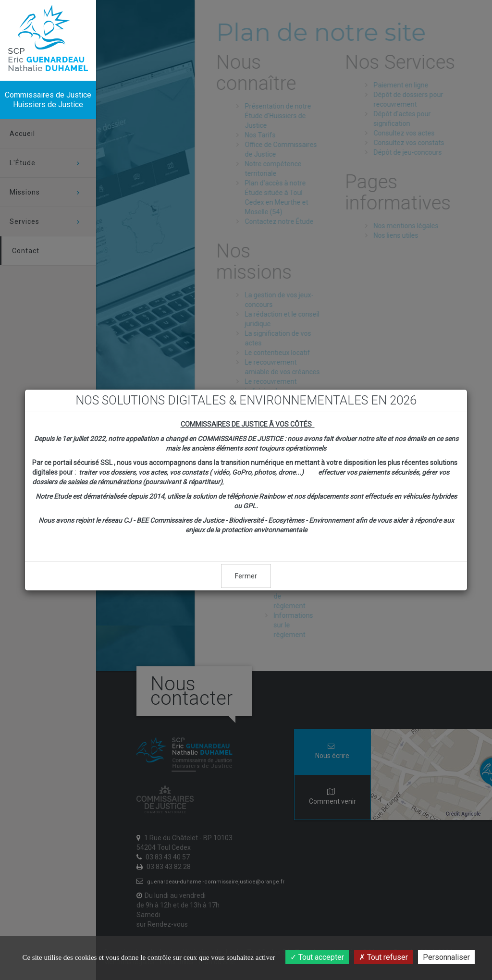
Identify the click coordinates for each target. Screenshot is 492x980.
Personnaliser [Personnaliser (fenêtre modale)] (446, 957)
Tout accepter (317, 957)
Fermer (246, 576)
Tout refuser (383, 957)
